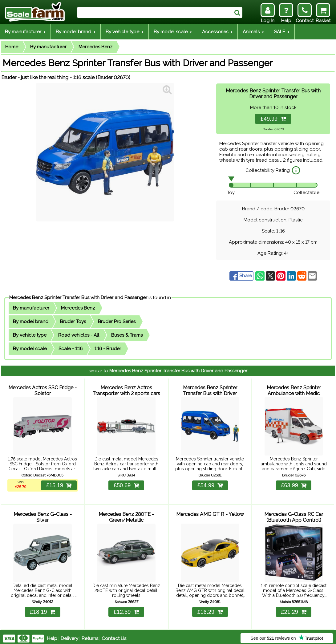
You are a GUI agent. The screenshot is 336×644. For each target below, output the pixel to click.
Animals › (253, 32)
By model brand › (76, 32)
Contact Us (114, 635)
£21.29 (294, 609)
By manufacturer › (25, 32)
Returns (90, 635)
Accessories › (217, 32)
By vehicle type (30, 335)
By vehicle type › (125, 32)
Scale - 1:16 (71, 349)
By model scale (30, 349)
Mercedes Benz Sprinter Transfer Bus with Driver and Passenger (78, 298)
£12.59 (126, 609)
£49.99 (273, 119)
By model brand (31, 322)
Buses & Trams (127, 335)
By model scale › (173, 32)
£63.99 (294, 484)
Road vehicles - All (79, 335)
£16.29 (210, 609)
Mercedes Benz (95, 47)
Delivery (69, 635)
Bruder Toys (73, 322)
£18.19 (43, 609)
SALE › (282, 32)
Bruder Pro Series (117, 322)
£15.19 (59, 484)
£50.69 (126, 484)
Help (52, 635)
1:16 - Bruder (108, 349)
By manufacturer (48, 47)
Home (12, 47)
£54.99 (210, 484)
